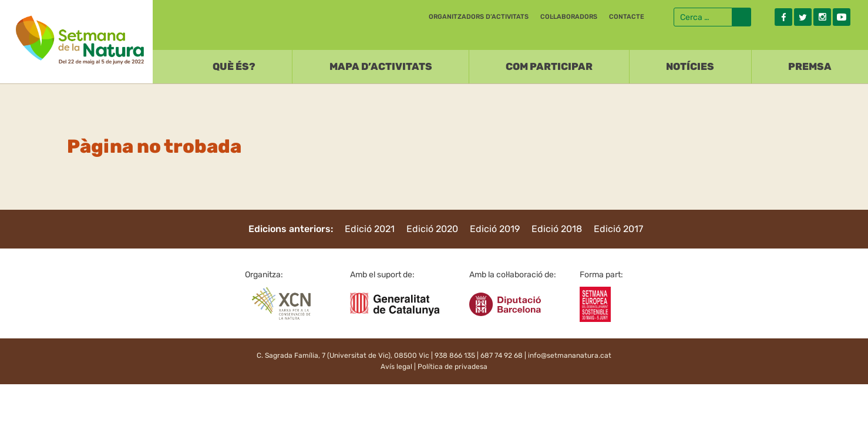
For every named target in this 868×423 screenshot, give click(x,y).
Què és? (234, 66)
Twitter (803, 17)
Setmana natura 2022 (76, 39)
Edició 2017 (618, 229)
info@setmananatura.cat (570, 355)
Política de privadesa (452, 367)
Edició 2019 (495, 229)
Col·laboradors (569, 17)
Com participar (549, 66)
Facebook (783, 17)
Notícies (690, 66)
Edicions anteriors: (291, 229)
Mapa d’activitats (381, 66)
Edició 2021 (370, 229)
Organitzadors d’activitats (479, 17)
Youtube (842, 17)
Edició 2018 (557, 229)
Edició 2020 (432, 229)
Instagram (822, 17)
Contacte (627, 17)
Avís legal (396, 367)
